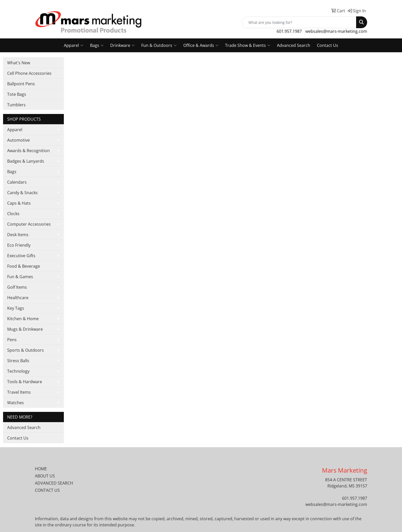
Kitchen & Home (23, 319)
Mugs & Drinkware (25, 329)
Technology (18, 371)
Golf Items (17, 287)
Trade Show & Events (248, 45)
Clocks (13, 214)
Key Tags (16, 308)
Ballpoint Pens (21, 84)
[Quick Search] (299, 22)
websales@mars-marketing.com (336, 31)
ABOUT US (45, 476)
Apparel (74, 45)
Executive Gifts (21, 256)
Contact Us (328, 45)
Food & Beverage (24, 266)
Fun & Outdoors (159, 45)
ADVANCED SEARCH (54, 483)
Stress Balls (18, 361)
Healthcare (18, 298)
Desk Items (18, 235)
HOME (41, 469)
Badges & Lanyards (26, 161)
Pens (12, 340)
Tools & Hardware (25, 382)
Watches (16, 403)
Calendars (17, 182)
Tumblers (16, 105)
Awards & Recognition (28, 151)
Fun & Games (20, 277)
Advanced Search (294, 45)
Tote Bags (17, 94)
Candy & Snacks (22, 193)
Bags (97, 45)
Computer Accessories (29, 224)
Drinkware (122, 45)
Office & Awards (201, 45)
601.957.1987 (289, 31)
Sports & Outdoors (26, 350)
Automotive (18, 140)
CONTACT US (47, 490)
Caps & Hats (19, 203)
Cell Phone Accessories (29, 73)
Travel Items (19, 392)
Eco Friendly (19, 245)
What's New (19, 63)
